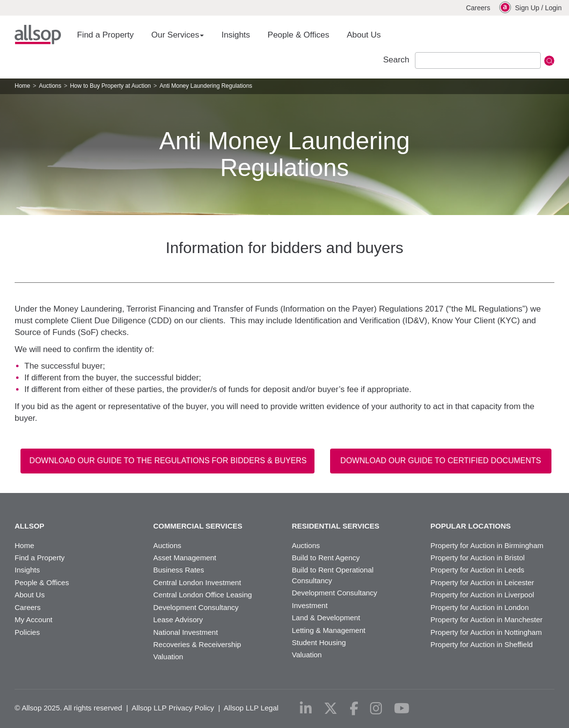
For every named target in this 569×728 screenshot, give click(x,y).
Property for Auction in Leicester (482, 582)
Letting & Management (329, 630)
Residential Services (336, 526)
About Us (364, 35)
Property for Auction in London (480, 607)
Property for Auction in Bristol (478, 558)
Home (22, 86)
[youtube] (402, 708)
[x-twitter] (331, 708)
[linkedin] (306, 708)
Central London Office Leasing (202, 595)
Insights (236, 35)
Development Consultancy (196, 607)
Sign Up (527, 8)
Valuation (168, 657)
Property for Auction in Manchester (487, 620)
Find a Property (105, 35)
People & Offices (298, 35)
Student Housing (319, 642)
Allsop (38, 35)
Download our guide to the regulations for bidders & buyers (168, 461)
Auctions (50, 86)
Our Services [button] (177, 35)
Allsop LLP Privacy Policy (173, 708)
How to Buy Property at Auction (110, 86)
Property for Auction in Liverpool (482, 595)
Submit (549, 61)
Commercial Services (198, 526)
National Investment (186, 632)
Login (553, 8)
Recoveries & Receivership (197, 644)
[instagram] (376, 708)
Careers (478, 8)
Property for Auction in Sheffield (482, 644)
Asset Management (185, 558)
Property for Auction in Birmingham (487, 545)
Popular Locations (471, 526)
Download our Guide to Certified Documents (441, 461)
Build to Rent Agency (326, 558)
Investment (310, 605)
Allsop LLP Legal (251, 708)
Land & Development (326, 618)
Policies (27, 632)
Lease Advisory (178, 620)
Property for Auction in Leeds (478, 570)
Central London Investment (197, 582)
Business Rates (178, 570)
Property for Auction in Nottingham (486, 632)
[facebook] (354, 708)
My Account (34, 620)
